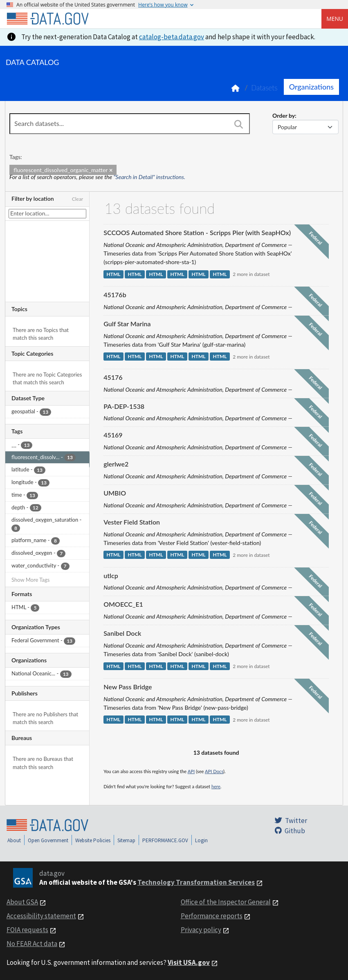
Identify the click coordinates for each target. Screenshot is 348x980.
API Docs (214, 771)
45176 (113, 377)
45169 (113, 435)
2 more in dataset (251, 274)
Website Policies (93, 840)
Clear (78, 199)
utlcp (111, 575)
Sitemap (126, 840)
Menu (335, 19)
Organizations (311, 87)
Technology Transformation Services (196, 882)
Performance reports (212, 916)
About (14, 840)
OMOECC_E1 (123, 604)
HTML (113, 274)
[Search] (239, 124)
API (191, 771)
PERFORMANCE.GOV (165, 840)
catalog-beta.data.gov (172, 37)
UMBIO (115, 493)
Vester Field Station (132, 522)
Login (201, 840)
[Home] (47, 19)
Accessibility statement (41, 916)
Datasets (264, 88)
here (216, 786)
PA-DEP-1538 (124, 406)
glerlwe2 (116, 464)
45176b (115, 295)
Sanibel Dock (122, 633)
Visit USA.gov (189, 962)
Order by (284, 115)
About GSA (22, 902)
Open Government (48, 840)
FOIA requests (27, 930)
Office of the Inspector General (226, 902)
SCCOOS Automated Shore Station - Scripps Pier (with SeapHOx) (197, 232)
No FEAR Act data (32, 944)
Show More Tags (30, 580)
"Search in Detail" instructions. (150, 177)
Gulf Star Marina (127, 324)
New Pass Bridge (128, 687)
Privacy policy (201, 930)
